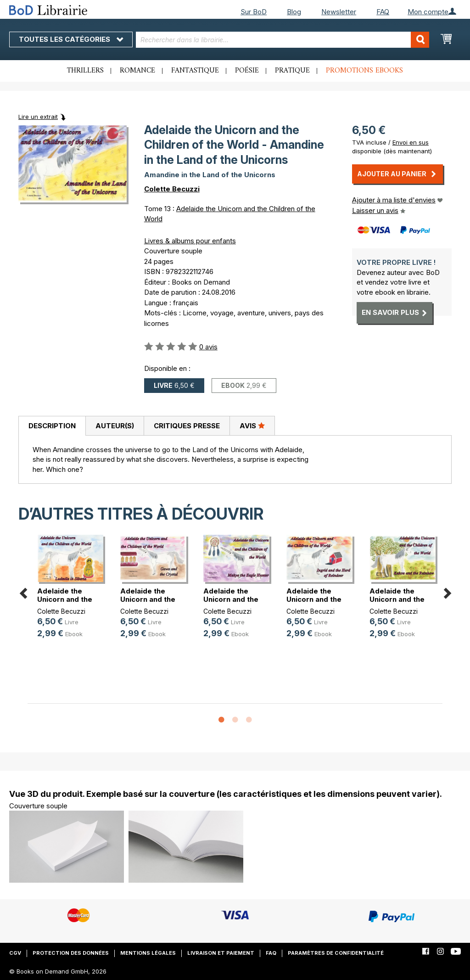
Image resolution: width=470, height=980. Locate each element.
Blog (294, 12)
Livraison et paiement (221, 953)
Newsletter (339, 12)
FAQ (383, 12)
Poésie (247, 71)
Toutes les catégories (71, 39)
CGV (15, 953)
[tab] (52, 426)
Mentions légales (148, 953)
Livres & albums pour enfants (190, 241)
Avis (252, 426)
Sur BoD (254, 12)
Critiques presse (187, 426)
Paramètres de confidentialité (336, 953)
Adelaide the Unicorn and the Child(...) (65, 599)
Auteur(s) (115, 426)
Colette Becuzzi (172, 189)
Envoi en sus (411, 142)
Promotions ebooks (364, 71)
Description (52, 426)
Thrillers (85, 71)
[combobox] (283, 40)
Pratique (292, 71)
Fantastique (195, 71)
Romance (137, 71)
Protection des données (71, 953)
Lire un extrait (38, 117)
